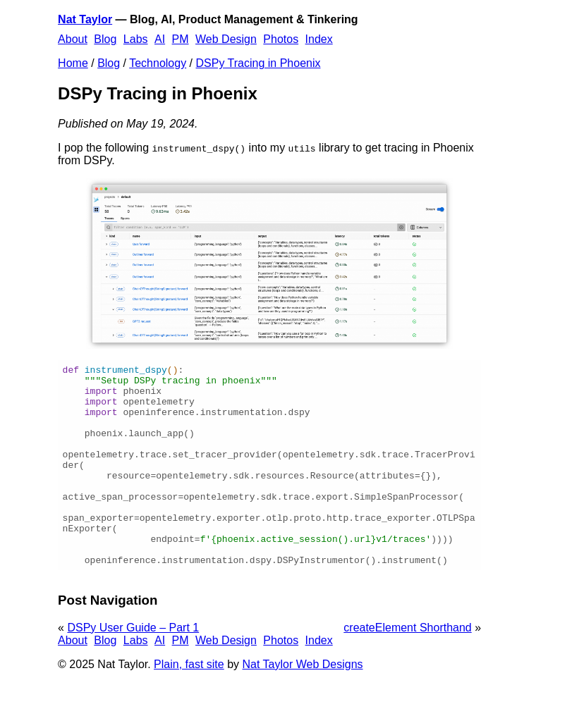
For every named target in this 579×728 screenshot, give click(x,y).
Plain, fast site (189, 704)
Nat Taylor (85, 19)
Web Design (226, 39)
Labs (136, 39)
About (73, 39)
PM (181, 39)
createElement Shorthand (407, 668)
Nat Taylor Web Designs (303, 704)
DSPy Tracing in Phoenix (258, 63)
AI (160, 39)
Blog (105, 39)
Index (319, 39)
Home (73, 63)
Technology (158, 63)
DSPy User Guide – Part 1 (133, 668)
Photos (281, 39)
